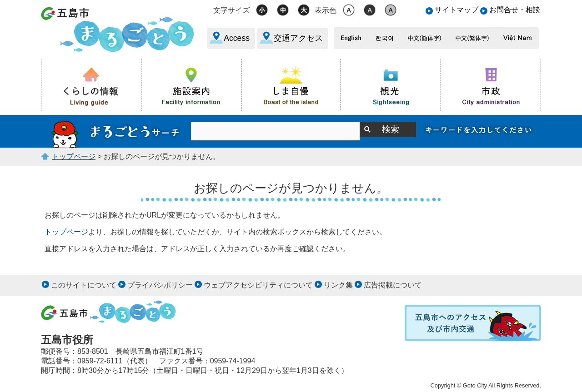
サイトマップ (457, 10)
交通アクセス (298, 38)
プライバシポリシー (160, 285)
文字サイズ (231, 10)
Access (237, 38)
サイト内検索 (116, 131)
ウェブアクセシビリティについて (258, 285)
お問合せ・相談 (515, 10)
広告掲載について (393, 285)
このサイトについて (84, 285)
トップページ (74, 156)
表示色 (326, 10)
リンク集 (338, 285)
